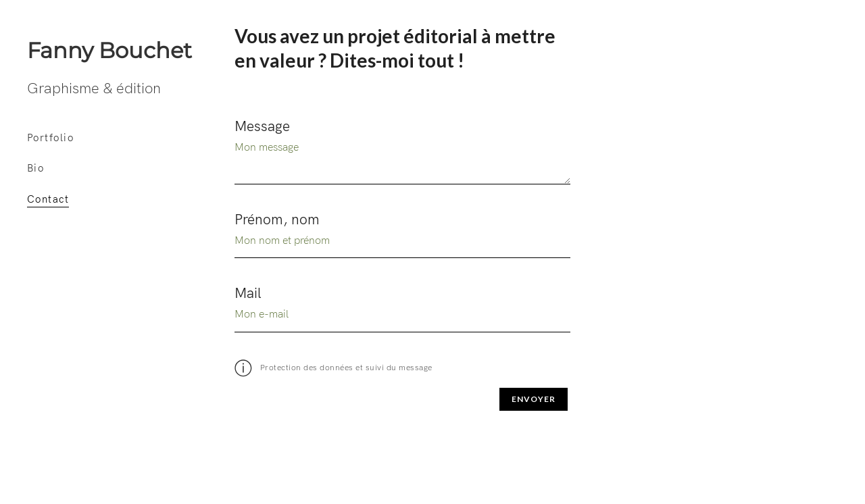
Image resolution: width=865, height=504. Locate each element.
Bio (35, 173)
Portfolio (50, 142)
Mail (248, 298)
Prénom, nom (277, 223)
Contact (48, 204)
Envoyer (534, 402)
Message (262, 130)
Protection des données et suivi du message (333, 372)
